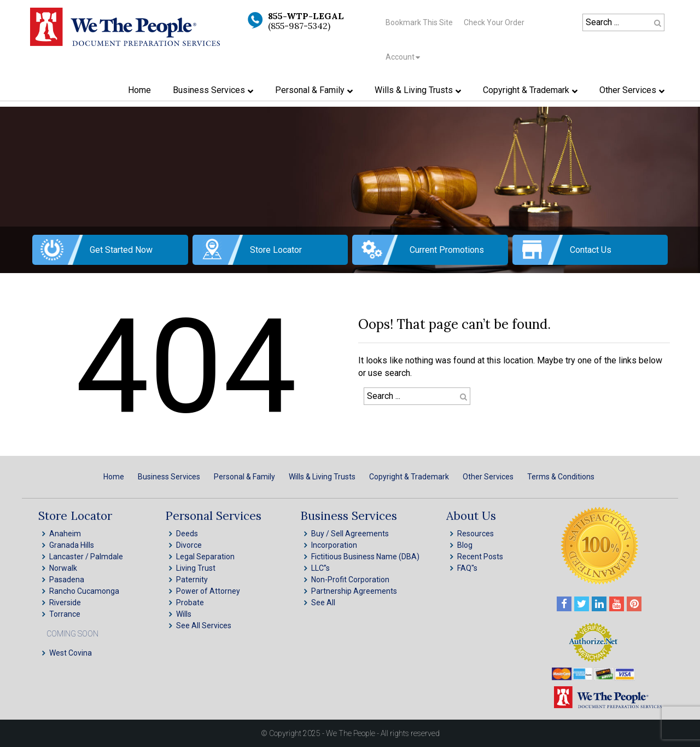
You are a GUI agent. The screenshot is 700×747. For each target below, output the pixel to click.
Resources (476, 534)
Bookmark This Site (419, 22)
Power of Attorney (208, 591)
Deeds (187, 534)
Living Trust (196, 568)
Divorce (189, 545)
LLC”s (320, 568)
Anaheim (65, 534)
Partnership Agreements (354, 591)
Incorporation (334, 545)
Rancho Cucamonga (84, 591)
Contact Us (591, 250)
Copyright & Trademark (409, 477)
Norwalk (63, 568)
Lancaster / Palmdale (86, 557)
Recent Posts (480, 557)
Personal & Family (244, 477)
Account (400, 57)
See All (323, 603)
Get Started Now (121, 250)
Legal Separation (205, 557)
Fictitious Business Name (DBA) (365, 557)
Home (114, 477)
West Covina (71, 653)
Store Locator (276, 250)
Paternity (192, 580)
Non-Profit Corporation (350, 580)
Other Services (488, 477)
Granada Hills (72, 545)
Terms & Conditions (561, 477)
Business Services (169, 477)
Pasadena (67, 580)
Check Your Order (494, 22)
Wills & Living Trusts (322, 477)
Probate (190, 603)
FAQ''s (467, 568)
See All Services (204, 626)
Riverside (65, 603)
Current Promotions (447, 250)
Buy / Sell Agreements (350, 534)
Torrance (65, 614)
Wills (184, 614)
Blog (465, 545)
